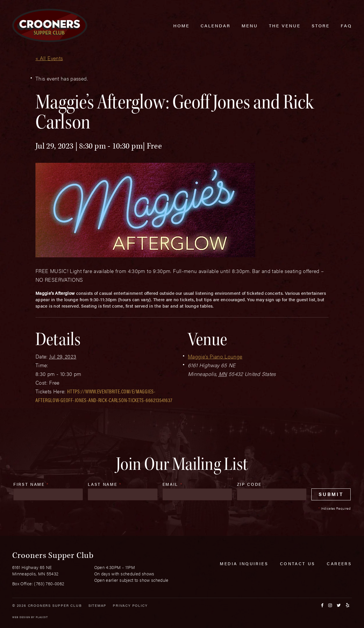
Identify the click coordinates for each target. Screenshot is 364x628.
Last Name (105, 484)
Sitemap (98, 605)
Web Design (21, 617)
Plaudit (42, 617)
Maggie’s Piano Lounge (215, 356)
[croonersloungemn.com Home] (50, 25)
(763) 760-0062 (49, 583)
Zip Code (249, 484)
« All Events (49, 58)
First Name (31, 484)
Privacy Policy (130, 605)
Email (173, 484)
